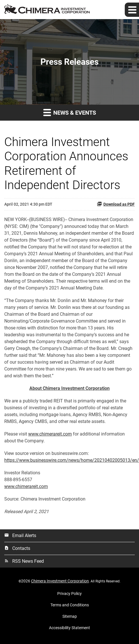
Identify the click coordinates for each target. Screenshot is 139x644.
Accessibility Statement (69, 628)
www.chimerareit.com (50, 434)
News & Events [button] (70, 112)
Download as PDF (116, 204)
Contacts (17, 548)
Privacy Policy (69, 594)
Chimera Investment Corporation (60, 581)
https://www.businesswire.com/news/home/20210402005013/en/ (72, 460)
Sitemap (70, 616)
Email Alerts (20, 535)
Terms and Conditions (70, 605)
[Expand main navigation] (132, 10)
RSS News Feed (24, 561)
